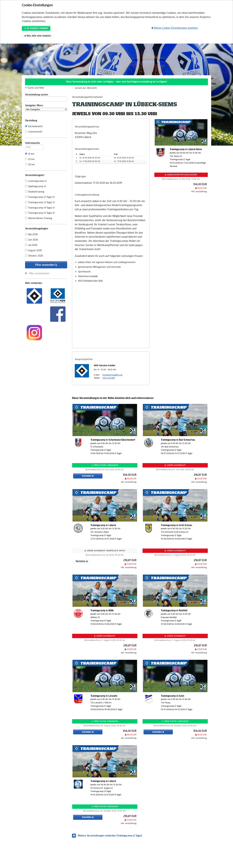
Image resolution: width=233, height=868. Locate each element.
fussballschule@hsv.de (112, 375)
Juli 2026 (31, 245)
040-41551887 (109, 378)
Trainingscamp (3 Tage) (40, 202)
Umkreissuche (34, 144)
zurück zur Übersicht (86, 88)
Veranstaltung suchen (46, 95)
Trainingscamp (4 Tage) (40, 208)
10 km (30, 154)
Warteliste (82, 561)
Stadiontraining (35, 192)
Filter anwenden (46, 265)
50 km (30, 165)
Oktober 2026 (34, 256)
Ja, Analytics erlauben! (36, 28)
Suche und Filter (36, 88)
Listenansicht (34, 132)
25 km (30, 159)
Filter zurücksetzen (39, 273)
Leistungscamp (36, 181)
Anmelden (88, 476)
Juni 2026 (32, 240)
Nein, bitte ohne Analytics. (38, 36)
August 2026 (33, 250)
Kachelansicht (34, 126)
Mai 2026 (31, 234)
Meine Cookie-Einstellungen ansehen (175, 28)
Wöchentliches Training (39, 218)
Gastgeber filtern (46, 108)
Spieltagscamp (36, 186)
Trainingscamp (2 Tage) (40, 197)
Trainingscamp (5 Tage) (40, 213)
